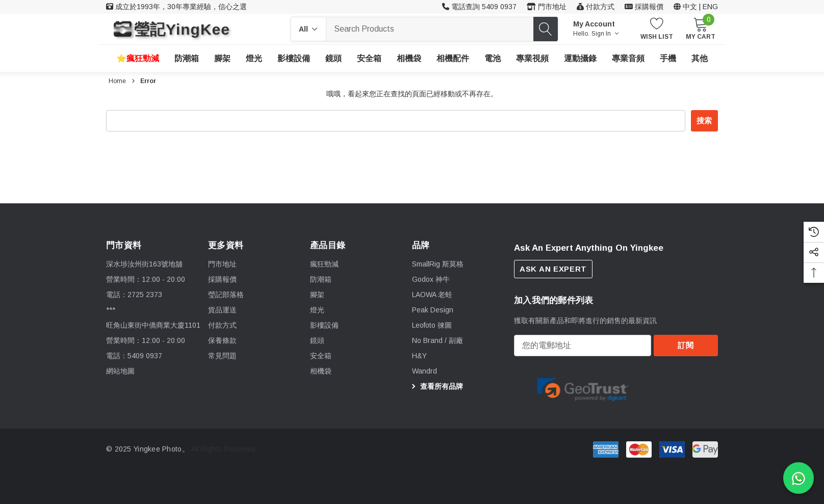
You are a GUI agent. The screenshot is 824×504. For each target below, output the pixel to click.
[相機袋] (409, 59)
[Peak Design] (433, 310)
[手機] (668, 59)
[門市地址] (547, 7)
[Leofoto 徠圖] (432, 326)
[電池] (493, 59)
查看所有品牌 (436, 387)
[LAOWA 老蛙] (432, 295)
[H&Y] (419, 356)
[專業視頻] (532, 59)
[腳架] (222, 59)
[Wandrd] (424, 372)
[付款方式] (596, 7)
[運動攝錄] (580, 59)
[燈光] (254, 59)
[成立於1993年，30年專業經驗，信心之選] (176, 7)
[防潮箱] (187, 59)
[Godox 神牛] (431, 280)
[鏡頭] (333, 59)
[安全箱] (369, 58)
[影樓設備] (294, 59)
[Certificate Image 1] (583, 391)
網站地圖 (120, 371)
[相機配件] (453, 59)
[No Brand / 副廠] (437, 341)
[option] (583, 392)
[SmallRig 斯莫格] (438, 264)
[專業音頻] (628, 59)
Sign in (605, 34)
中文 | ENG (696, 7)
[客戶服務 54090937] (479, 7)
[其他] (700, 59)
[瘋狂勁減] (138, 58)
